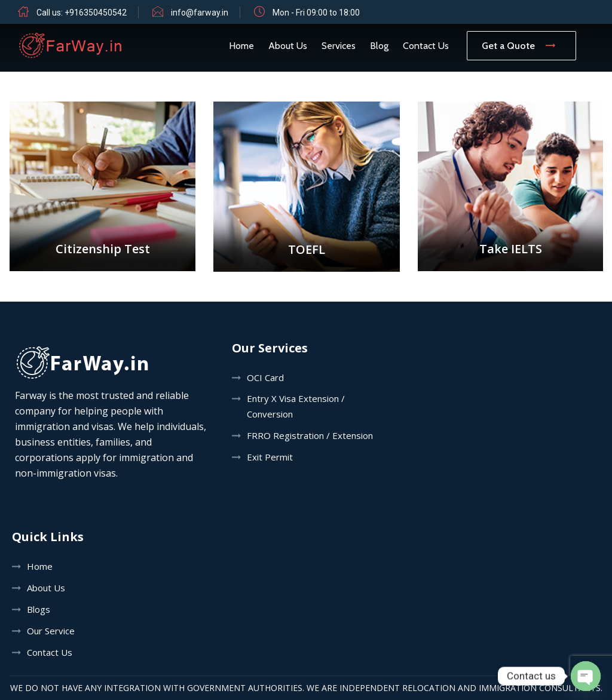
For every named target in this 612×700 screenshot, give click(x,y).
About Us (288, 46)
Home (241, 46)
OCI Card (265, 377)
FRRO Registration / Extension (310, 435)
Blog (379, 46)
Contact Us (426, 46)
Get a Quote (521, 46)
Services (339, 46)
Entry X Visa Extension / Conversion (296, 406)
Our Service (51, 631)
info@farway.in (200, 13)
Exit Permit (270, 457)
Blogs (39, 609)
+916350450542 (96, 13)
